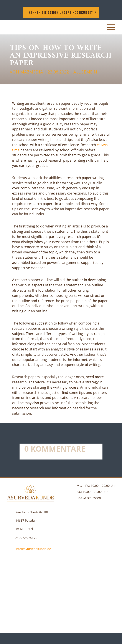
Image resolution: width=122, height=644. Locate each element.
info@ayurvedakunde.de (33, 549)
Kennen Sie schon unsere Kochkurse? (61, 12)
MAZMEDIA (32, 72)
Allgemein (85, 72)
